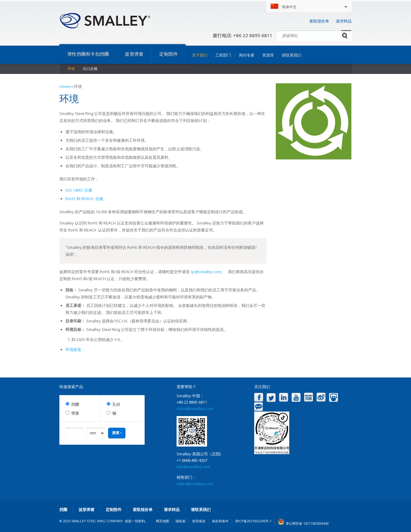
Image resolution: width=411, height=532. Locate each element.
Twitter (271, 397)
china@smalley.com (195, 409)
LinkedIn (284, 397)
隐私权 (181, 521)
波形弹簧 (134, 54)
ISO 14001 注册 (79, 190)
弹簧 (75, 413)
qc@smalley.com (206, 272)
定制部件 (169, 54)
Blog (259, 407)
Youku (309, 397)
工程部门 (223, 55)
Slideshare (334, 397)
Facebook (259, 397)
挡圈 (75, 404)
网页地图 (163, 521)
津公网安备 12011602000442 (307, 523)
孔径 (116, 404)
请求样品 (344, 21)
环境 (71, 69)
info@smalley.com (193, 467)
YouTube (296, 397)
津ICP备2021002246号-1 (253, 521)
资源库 (268, 55)
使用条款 (199, 521)
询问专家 (247, 55)
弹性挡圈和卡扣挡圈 (88, 54)
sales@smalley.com (195, 484)
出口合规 (90, 69)
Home (65, 86)
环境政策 (73, 349)
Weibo (321, 397)
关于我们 (200, 55)
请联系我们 (292, 55)
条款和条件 (220, 521)
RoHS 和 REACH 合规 (84, 199)
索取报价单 (319, 21)
